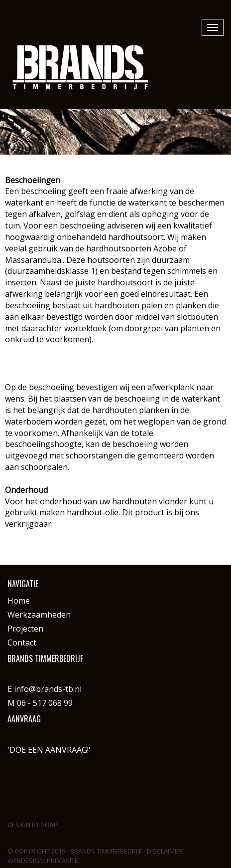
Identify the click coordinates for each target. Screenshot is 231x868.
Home (19, 601)
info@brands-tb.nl (48, 689)
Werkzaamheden (39, 615)
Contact (22, 643)
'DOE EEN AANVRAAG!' (49, 750)
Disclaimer (165, 851)
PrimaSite (62, 861)
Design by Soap (33, 825)
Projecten (25, 629)
